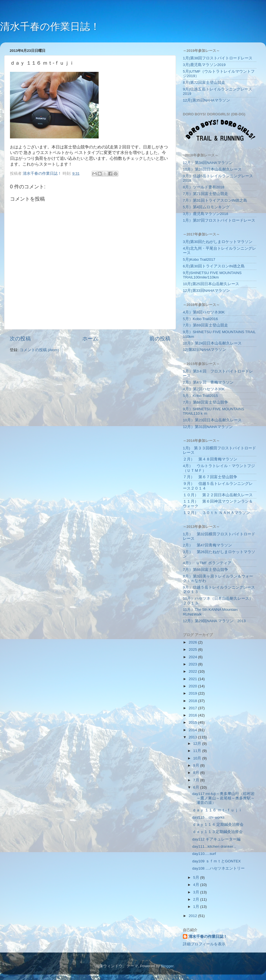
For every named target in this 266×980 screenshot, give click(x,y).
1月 (197, 907)
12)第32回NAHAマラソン (204, 350)
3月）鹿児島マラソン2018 (206, 214)
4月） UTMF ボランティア (207, 563)
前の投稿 (160, 339)
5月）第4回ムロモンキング (206, 207)
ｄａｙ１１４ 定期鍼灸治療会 (218, 825)
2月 (197, 899)
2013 (193, 737)
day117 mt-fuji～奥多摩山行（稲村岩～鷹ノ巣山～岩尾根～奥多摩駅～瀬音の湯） (223, 798)
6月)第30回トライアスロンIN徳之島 (214, 266)
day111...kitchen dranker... (214, 846)
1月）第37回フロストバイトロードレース (219, 220)
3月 (197, 892)
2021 (193, 679)
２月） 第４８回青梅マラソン (210, 459)
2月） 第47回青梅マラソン (207, 545)
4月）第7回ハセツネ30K (204, 389)
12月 (198, 744)
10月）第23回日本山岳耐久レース (212, 420)
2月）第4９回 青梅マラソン (208, 382)
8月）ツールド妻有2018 (204, 187)
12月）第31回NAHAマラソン (208, 427)
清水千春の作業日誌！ (50, 26)
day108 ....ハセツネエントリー (218, 868)
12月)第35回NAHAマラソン (206, 100)
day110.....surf (204, 854)
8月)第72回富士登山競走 (204, 83)
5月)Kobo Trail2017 (199, 259)
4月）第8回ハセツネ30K (204, 312)
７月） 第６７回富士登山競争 (210, 477)
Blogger (167, 966)
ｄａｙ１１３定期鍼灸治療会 (218, 832)
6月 (197, 787)
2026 (193, 642)
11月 (198, 751)
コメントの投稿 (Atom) (39, 350)
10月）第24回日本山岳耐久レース (212, 343)
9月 (197, 765)
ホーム (90, 339)
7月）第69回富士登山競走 (205, 325)
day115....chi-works (208, 817)
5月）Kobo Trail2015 (200, 396)
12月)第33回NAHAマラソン (206, 291)
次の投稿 (20, 339)
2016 (193, 715)
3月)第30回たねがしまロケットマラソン (218, 242)
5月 (197, 878)
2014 (193, 730)
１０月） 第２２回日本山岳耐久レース (218, 495)
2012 (193, 916)
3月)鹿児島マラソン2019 (204, 65)
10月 (198, 758)
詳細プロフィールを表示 (204, 944)
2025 (193, 649)
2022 (193, 671)
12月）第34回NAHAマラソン (208, 163)
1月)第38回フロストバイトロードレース (218, 58)
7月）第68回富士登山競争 (205, 402)
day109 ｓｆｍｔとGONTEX (217, 861)
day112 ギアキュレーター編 (216, 839)
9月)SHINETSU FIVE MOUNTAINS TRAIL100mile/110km (212, 275)
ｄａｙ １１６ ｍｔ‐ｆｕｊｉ (217, 810)
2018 (193, 701)
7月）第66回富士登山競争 (205, 570)
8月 (197, 773)
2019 (193, 693)
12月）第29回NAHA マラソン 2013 (214, 621)
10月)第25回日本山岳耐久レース (211, 284)
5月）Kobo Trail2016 (200, 319)
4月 (197, 885)
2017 (193, 708)
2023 (193, 664)
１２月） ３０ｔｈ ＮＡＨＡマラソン (216, 513)
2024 (193, 657)
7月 (197, 780)
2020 (193, 686)
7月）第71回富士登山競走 (205, 194)
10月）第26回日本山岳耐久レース (212, 169)
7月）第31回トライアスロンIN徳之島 (215, 200)
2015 (193, 722)
